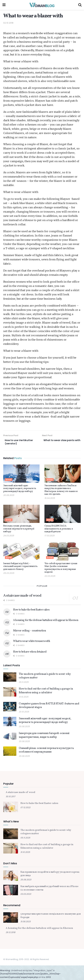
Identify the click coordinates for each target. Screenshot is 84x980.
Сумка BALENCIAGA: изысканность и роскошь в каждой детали (59, 530)
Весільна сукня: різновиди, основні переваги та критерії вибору (19, 530)
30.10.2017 (11, 798)
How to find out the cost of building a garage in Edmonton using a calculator (46, 692)
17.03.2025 (50, 537)
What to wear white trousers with (32, 642)
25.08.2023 (26, 881)
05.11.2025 (24, 683)
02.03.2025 (50, 577)
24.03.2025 (9, 537)
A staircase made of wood (22, 597)
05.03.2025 (9, 574)
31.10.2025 (24, 698)
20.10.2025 (24, 713)
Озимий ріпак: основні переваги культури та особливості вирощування (46, 751)
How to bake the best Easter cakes (31, 611)
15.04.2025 (50, 499)
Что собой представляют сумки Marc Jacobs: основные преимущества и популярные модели (61, 569)
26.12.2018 (11, 933)
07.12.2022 (25, 808)
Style (9, 481)
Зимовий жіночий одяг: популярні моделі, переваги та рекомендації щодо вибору (20, 490)
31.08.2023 (25, 922)
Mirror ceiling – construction (30, 632)
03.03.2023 (26, 895)
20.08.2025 (9, 496)
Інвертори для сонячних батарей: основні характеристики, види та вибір (44, 736)
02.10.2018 (8, 23)
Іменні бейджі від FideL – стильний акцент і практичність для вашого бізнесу (20, 567)
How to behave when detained (30, 653)
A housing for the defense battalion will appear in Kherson (46, 621)
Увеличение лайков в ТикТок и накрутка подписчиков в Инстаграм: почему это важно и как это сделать (61, 491)
